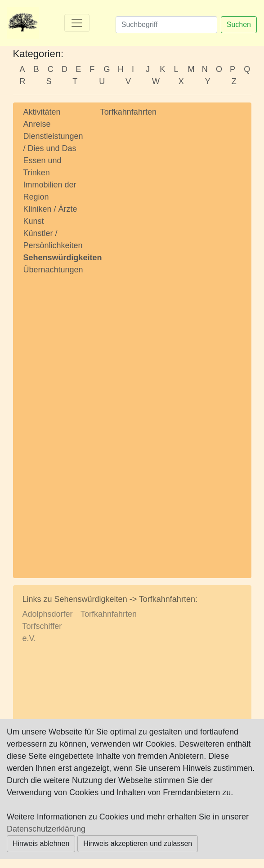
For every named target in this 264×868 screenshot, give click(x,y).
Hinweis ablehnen (41, 844)
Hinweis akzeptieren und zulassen (138, 844)
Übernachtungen (53, 270)
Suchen (239, 24)
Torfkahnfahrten (128, 112)
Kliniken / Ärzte (50, 209)
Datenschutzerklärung (46, 829)
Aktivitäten (42, 112)
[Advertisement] (55, 418)
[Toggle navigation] (77, 23)
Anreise (37, 124)
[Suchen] (166, 25)
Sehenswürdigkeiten (63, 258)
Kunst (34, 221)
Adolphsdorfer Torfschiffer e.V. (48, 626)
